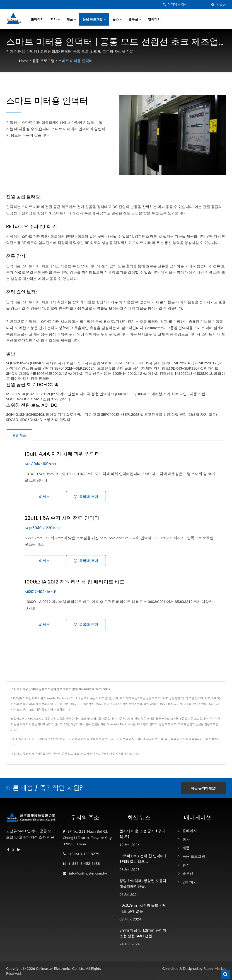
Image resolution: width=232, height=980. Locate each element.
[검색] (164, 4)
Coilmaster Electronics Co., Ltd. (61, 968)
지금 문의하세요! (204, 788)
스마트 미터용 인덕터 (75, 61)
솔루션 (135, 19)
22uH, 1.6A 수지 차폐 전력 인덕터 (62, 518)
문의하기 (107, 754)
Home (24, 61)
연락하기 (154, 19)
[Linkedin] (19, 849)
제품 (71, 19)
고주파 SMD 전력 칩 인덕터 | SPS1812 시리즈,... (143, 858)
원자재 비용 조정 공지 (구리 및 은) (142, 833)
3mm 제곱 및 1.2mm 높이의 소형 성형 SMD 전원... (143, 933)
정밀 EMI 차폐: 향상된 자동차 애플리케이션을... (143, 883)
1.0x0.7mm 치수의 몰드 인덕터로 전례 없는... (143, 908)
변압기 (85, 754)
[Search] (188, 4)
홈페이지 (37, 19)
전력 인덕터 (53, 754)
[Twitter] (13, 849)
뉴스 (117, 19)
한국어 (221, 5)
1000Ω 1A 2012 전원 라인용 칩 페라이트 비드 (75, 582)
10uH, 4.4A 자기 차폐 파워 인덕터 (62, 454)
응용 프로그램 (94, 19)
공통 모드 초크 (71, 754)
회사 (55, 19)
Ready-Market (215, 968)
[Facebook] (8, 849)
